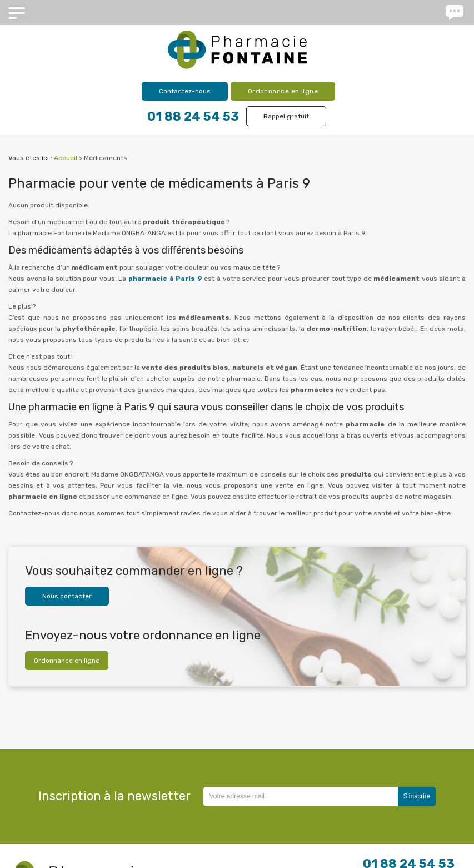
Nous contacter (67, 596)
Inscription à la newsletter (114, 796)
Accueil (66, 158)
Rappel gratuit (286, 116)
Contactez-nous (185, 91)
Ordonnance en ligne (283, 91)
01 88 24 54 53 (193, 116)
